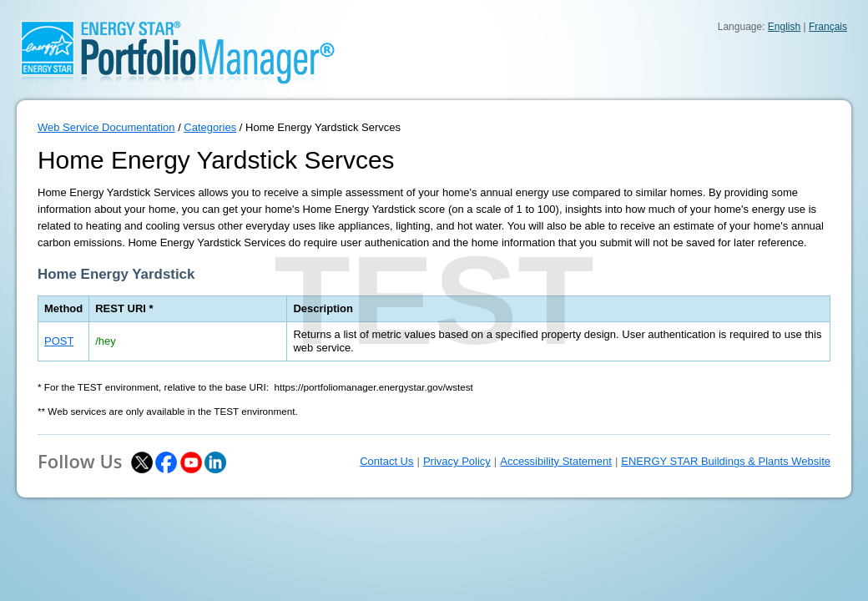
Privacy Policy (457, 461)
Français (828, 27)
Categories (210, 127)
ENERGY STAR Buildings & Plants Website (726, 461)
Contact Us (386, 461)
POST (59, 341)
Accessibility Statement (556, 461)
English (784, 27)
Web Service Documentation (106, 127)
